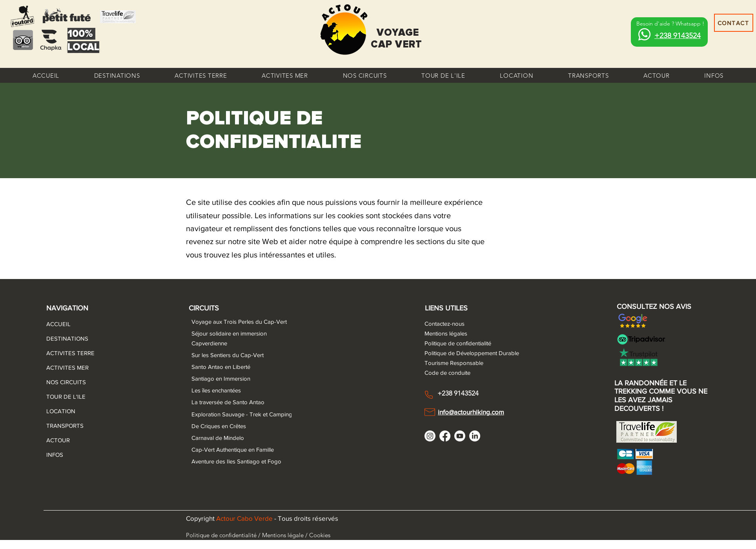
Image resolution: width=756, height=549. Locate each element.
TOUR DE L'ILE (65, 397)
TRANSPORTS (65, 426)
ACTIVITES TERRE (65, 353)
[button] (117, 75)
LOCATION (61, 411)
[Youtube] (460, 436)
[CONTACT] (734, 23)
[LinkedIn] (475, 436)
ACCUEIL (58, 324)
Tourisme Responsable (454, 363)
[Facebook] (445, 436)
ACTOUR (58, 440)
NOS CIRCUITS (65, 382)
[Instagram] (430, 436)
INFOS (55, 455)
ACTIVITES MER (65, 368)
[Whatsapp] (644, 34)
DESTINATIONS (65, 338)
